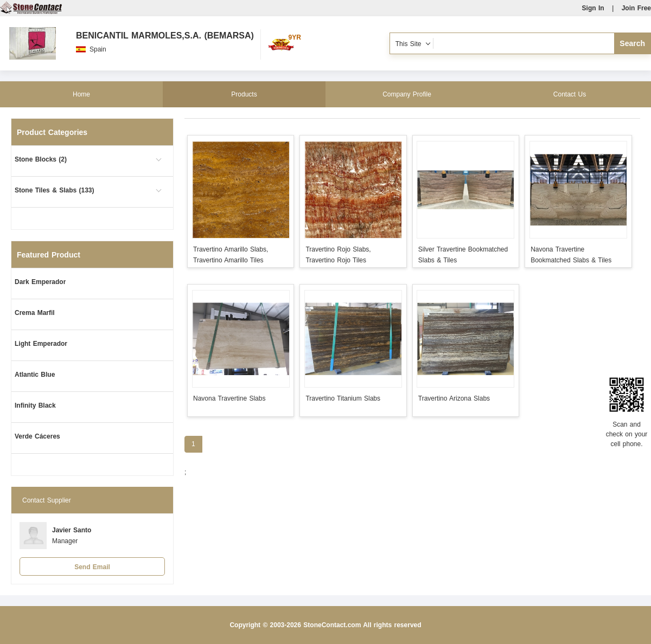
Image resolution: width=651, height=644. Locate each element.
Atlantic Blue (35, 375)
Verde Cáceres (37, 436)
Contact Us (570, 94)
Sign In (593, 8)
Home (81, 94)
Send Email (92, 567)
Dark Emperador (40, 282)
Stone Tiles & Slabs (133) (55, 190)
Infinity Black (35, 405)
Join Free (636, 8)
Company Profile (407, 94)
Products (244, 94)
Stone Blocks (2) (41, 159)
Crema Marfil (35, 313)
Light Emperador (41, 344)
